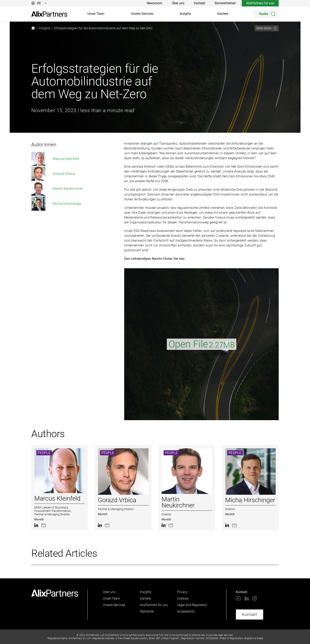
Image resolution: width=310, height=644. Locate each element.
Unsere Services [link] (142, 14)
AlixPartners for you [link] (260, 3)
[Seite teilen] (267, 28)
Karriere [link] (223, 14)
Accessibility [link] (186, 611)
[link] (49, 14)
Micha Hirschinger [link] (56, 204)
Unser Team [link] (96, 14)
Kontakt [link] (200, 3)
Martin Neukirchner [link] (57, 189)
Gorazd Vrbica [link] (53, 174)
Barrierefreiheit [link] (225, 3)
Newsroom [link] (154, 3)
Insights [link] (185, 14)
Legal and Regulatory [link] (192, 605)
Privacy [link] (182, 592)
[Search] (267, 14)
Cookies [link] (183, 598)
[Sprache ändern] (39, 3)
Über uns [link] (178, 3)
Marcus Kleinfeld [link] (55, 159)
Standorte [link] (147, 611)
